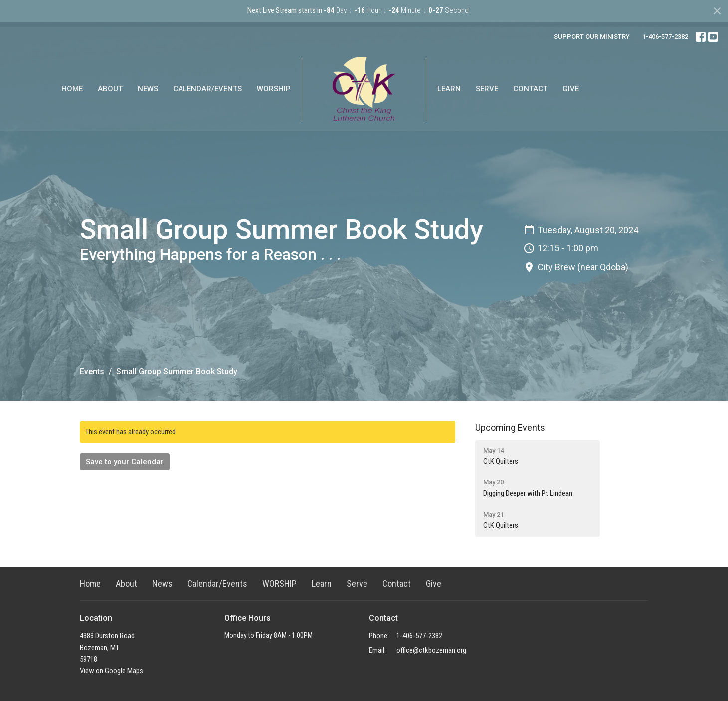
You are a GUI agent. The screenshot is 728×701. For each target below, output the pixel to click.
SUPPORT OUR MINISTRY (592, 37)
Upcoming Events (510, 427)
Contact (530, 89)
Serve (487, 89)
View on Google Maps (111, 671)
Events (92, 371)
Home (72, 89)
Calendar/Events (207, 89)
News (148, 89)
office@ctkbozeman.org (431, 650)
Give (571, 89)
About (110, 89)
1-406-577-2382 (665, 37)
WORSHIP (274, 89)
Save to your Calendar (125, 462)
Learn (449, 89)
